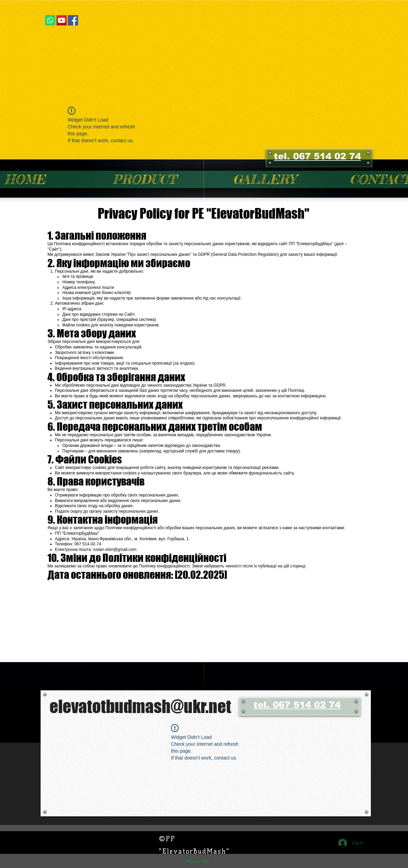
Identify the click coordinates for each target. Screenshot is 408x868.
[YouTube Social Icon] (62, 20)
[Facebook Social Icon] (73, 20)
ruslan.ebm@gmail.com (115, 550)
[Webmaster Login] (197, 862)
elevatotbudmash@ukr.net (140, 706)
